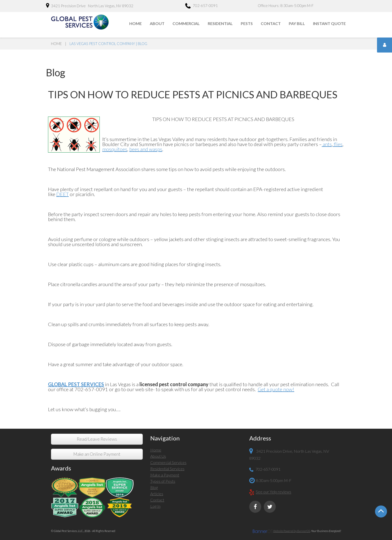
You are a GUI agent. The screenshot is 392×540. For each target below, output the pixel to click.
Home (135, 23)
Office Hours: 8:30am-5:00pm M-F (286, 6)
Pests (247, 23)
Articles (157, 494)
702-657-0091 (201, 6)
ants (327, 144)
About (157, 23)
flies (338, 144)
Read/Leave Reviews (97, 439)
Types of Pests (163, 481)
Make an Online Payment (97, 454)
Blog (154, 487)
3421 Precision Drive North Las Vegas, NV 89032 (90, 6)
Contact (271, 23)
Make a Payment (165, 475)
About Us (158, 456)
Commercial (186, 23)
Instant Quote (329, 23)
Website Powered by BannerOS (292, 531)
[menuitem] (136, 24)
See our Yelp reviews (273, 492)
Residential (220, 23)
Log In (155, 506)
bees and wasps (146, 149)
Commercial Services (168, 462)
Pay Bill (297, 23)
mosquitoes (115, 149)
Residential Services (167, 469)
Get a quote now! (276, 389)
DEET (62, 194)
